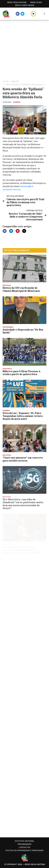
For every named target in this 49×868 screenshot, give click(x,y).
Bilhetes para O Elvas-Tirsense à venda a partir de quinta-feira (21, 373)
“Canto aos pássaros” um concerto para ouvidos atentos (23, 459)
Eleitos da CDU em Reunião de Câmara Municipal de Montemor (21, 289)
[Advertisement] (24, 48)
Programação (24, 844)
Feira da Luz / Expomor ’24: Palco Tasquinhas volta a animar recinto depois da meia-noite (23, 416)
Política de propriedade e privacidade (25, 850)
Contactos (25, 847)
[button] (5, 231)
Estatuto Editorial (25, 841)
